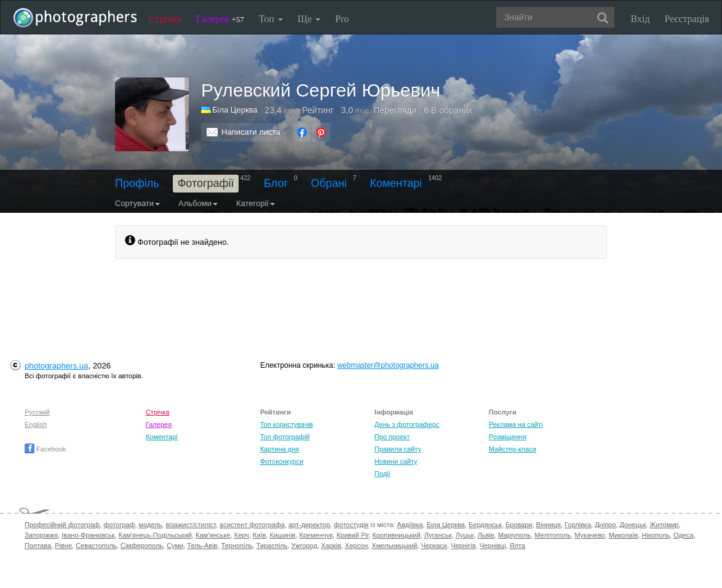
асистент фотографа (252, 525)
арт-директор (309, 525)
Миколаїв (624, 535)
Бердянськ (485, 525)
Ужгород (304, 546)
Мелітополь (553, 535)
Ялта (517, 546)
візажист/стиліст (190, 525)
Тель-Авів (202, 546)
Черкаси (434, 546)
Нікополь (656, 535)
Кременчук (316, 535)
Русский (37, 412)
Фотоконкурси (282, 461)
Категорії (256, 203)
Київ (259, 535)
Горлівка (578, 525)
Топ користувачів (287, 424)
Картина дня (280, 449)
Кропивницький (397, 535)
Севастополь (96, 546)
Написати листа (251, 132)
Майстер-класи (513, 449)
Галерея (220, 19)
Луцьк (465, 535)
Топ (271, 19)
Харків (331, 546)
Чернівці (493, 546)
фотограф (119, 525)
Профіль (137, 183)
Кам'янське (213, 535)
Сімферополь (142, 546)
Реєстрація (687, 19)
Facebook (45, 449)
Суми (175, 546)
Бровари (519, 525)
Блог (276, 183)
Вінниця (549, 525)
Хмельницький (394, 546)
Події (383, 474)
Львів (486, 535)
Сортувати (137, 203)
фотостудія (351, 525)
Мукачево (589, 535)
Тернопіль (237, 546)
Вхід (641, 19)
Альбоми (198, 203)
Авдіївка (410, 525)
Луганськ (438, 535)
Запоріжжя (41, 535)
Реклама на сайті (516, 424)
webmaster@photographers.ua (388, 365)
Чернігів (463, 546)
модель (151, 525)
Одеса (683, 535)
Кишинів (283, 535)
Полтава (38, 546)
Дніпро (605, 525)
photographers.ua (56, 366)
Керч (242, 535)
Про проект (392, 437)
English (36, 424)
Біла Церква (446, 525)
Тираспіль (272, 546)
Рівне (63, 546)
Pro (342, 19)
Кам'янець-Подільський (155, 535)
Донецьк (633, 525)
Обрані (329, 183)
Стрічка (165, 19)
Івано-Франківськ (88, 535)
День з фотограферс (407, 424)
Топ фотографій (285, 437)
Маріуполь (514, 535)
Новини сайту (396, 461)
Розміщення (508, 437)
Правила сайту (398, 449)
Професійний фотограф (62, 525)
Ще (309, 19)
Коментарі (396, 183)
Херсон (356, 546)
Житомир (664, 525)
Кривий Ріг (352, 535)
